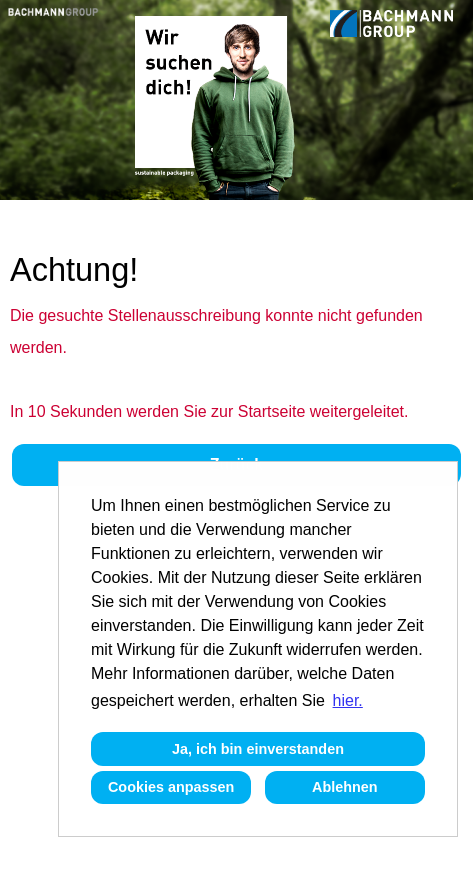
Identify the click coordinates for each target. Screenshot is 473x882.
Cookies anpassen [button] (171, 787)
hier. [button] (348, 700)
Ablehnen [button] (345, 787)
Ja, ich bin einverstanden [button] (258, 749)
